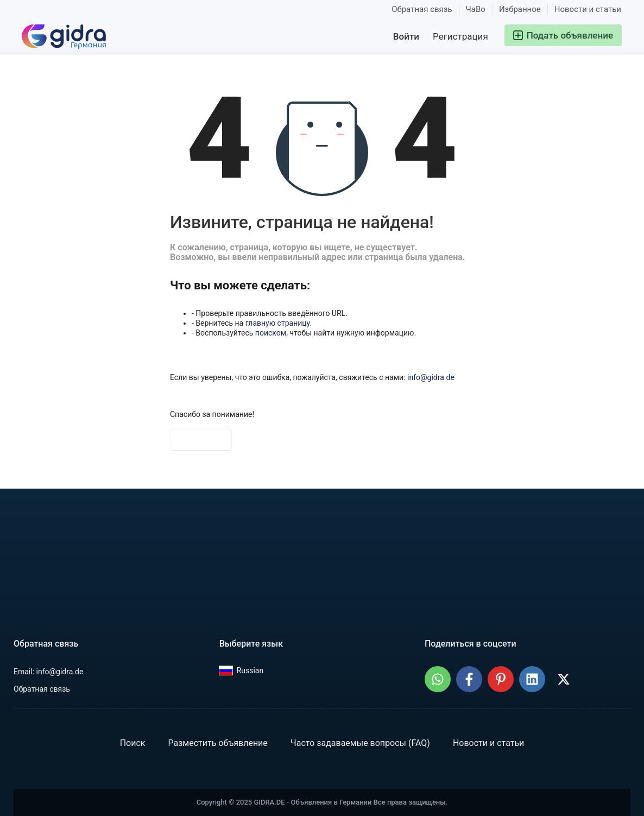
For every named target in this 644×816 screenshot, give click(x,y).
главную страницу (278, 323)
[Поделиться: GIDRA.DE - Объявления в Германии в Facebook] (469, 679)
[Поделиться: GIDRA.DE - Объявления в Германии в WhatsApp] (438, 679)
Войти (406, 36)
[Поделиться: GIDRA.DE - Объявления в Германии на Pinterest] (501, 679)
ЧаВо (476, 9)
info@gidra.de (431, 377)
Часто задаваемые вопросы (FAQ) (360, 743)
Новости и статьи (588, 9)
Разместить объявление (217, 743)
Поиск (133, 743)
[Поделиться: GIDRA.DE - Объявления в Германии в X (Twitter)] (564, 679)
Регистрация (460, 36)
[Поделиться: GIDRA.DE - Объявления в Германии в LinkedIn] (532, 679)
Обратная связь (422, 9)
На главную (201, 440)
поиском (271, 333)
